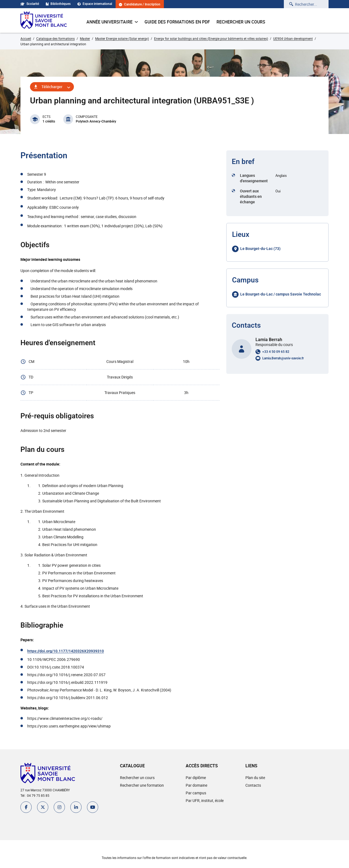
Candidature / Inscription (140, 5)
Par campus (196, 793)
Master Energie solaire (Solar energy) (122, 38)
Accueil (26, 38)
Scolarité (30, 4)
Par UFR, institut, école (205, 800)
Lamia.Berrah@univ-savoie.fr (283, 358)
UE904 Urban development (293, 38)
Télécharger (52, 87)
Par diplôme (196, 778)
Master (85, 38)
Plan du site (255, 778)
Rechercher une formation (142, 785)
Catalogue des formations (55, 38)
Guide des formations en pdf (177, 22)
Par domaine (196, 785)
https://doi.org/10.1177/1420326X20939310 (66, 651)
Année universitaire (112, 22)
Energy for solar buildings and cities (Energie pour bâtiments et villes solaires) (211, 38)
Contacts (253, 785)
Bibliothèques (58, 4)
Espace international (95, 4)
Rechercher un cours (241, 22)
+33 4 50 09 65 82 (276, 352)
